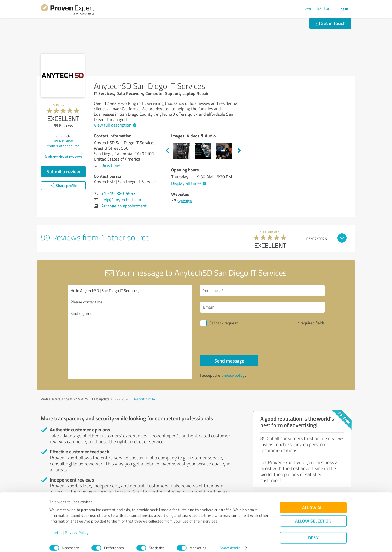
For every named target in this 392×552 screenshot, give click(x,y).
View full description (114, 125)
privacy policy (233, 375)
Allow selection (313, 515)
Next (239, 151)
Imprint (56, 527)
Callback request (223, 323)
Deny (313, 532)
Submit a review (63, 171)
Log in (343, 9)
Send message (229, 361)
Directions (111, 165)
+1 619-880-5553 (118, 193)
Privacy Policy (77, 527)
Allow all (313, 502)
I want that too (316, 8)
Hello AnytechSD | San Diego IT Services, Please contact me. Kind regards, (130, 332)
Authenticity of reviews (63, 157)
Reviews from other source (63, 143)
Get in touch (330, 23)
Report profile (145, 399)
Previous (167, 151)
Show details (230, 542)
